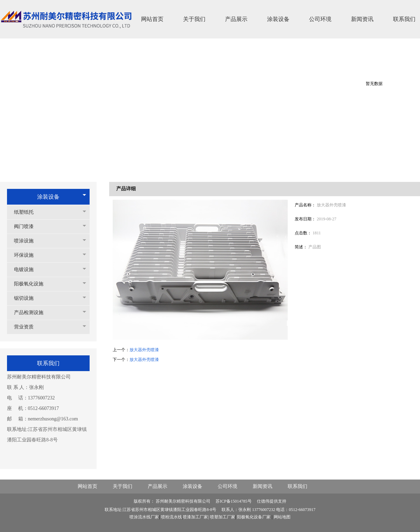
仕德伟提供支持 (272, 501)
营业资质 (27, 327)
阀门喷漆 (27, 226)
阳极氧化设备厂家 (254, 517)
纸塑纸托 (27, 212)
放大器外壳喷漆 (144, 350)
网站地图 (282, 517)
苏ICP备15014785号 (234, 501)
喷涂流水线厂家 (144, 517)
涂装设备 (48, 197)
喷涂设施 (27, 241)
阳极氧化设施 (32, 284)
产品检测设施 (32, 313)
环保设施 (27, 255)
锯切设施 (27, 298)
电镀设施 (27, 269)
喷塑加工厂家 (223, 517)
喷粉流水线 (171, 517)
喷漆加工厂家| (196, 517)
